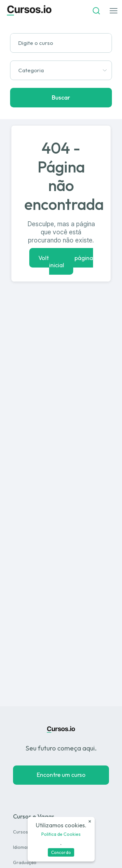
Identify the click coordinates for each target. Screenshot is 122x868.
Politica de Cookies (61, 834)
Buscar (61, 97)
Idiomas (21, 847)
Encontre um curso (61, 775)
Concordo (61, 852)
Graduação (25, 862)
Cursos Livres (27, 832)
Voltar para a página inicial (66, 261)
